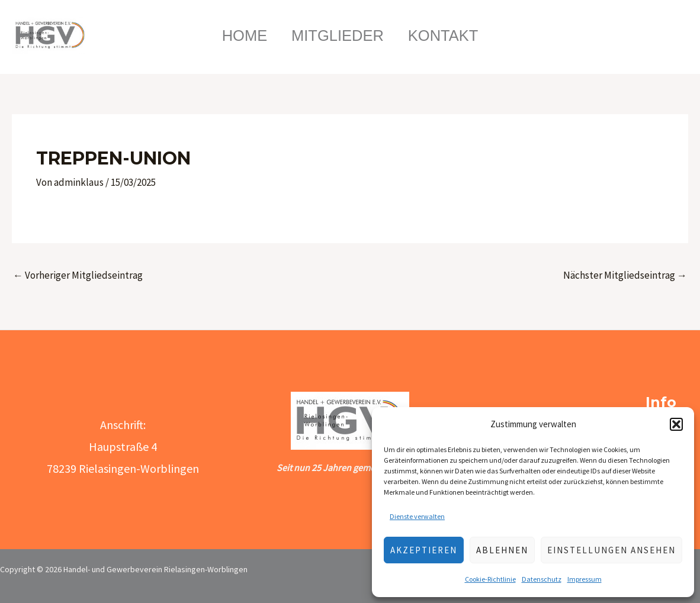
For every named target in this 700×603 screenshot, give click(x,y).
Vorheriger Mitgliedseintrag (78, 275)
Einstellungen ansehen (611, 550)
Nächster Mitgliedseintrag (625, 275)
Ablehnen (502, 550)
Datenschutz (542, 579)
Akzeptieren (424, 550)
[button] (676, 424)
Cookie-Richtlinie (490, 579)
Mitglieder (338, 36)
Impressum (585, 579)
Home (239, 36)
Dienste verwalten (417, 516)
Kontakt (449, 36)
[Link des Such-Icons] (651, 36)
